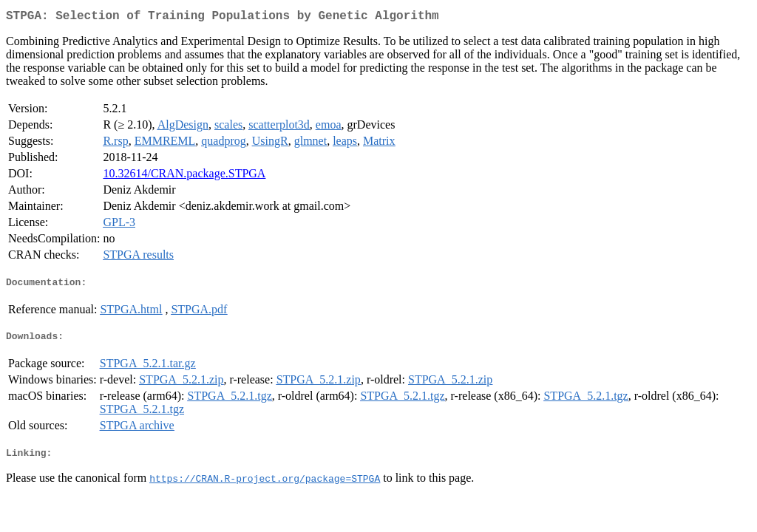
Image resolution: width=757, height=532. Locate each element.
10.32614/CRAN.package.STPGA (184, 176)
